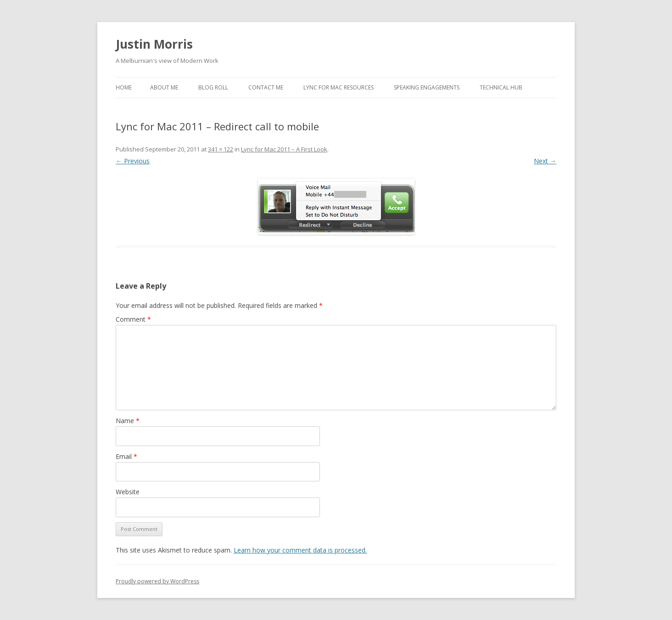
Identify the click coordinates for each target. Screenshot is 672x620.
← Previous (133, 161)
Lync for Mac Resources (339, 87)
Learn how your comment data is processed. (300, 550)
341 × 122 (221, 149)
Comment (133, 319)
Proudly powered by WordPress (157, 581)
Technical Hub (501, 87)
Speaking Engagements (427, 87)
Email (126, 456)
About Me (164, 87)
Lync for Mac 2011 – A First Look (284, 149)
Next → (545, 161)
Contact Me (266, 87)
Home (124, 87)
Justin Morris (154, 44)
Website (128, 492)
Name (128, 421)
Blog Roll (213, 87)
